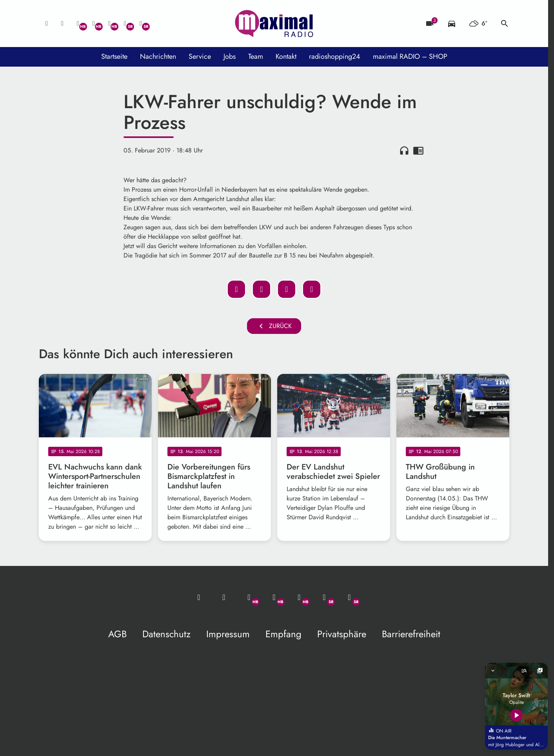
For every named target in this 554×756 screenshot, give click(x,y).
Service (200, 56)
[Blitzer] (430, 24)
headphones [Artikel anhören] (404, 150)
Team (256, 56)
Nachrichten (158, 56)
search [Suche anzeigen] (505, 24)
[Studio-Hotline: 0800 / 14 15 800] (62, 24)
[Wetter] (478, 24)
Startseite (114, 56)
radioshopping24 (335, 56)
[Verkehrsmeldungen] (452, 24)
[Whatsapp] (78, 24)
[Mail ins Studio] (47, 24)
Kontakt (286, 56)
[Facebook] (94, 24)
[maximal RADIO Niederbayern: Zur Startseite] (274, 24)
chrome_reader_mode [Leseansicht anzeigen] (418, 150)
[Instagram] (109, 24)
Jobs (230, 56)
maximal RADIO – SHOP (410, 56)
